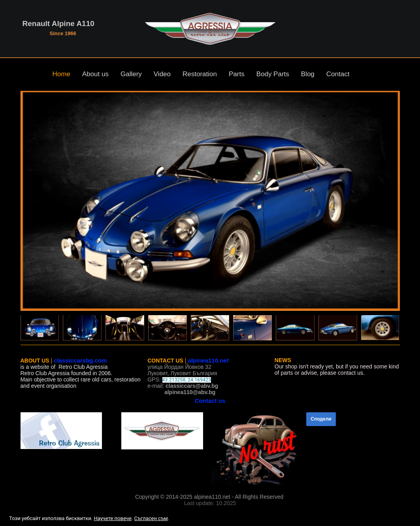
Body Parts (273, 74)
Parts (237, 74)
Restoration (200, 74)
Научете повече (112, 518)
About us (95, 74)
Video (162, 74)
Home (61, 74)
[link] (67, 431)
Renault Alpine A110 (58, 23)
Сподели (321, 419)
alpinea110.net (208, 360)
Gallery (131, 74)
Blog (308, 74)
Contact (338, 74)
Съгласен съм (151, 518)
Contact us (210, 401)
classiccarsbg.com (80, 360)
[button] (210, 201)
